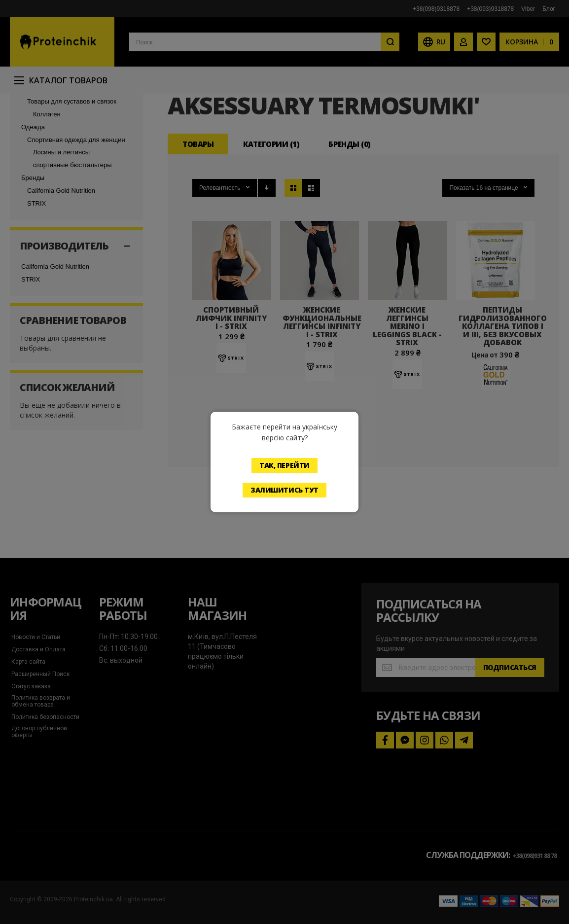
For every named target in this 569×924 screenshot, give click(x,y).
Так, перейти (284, 465)
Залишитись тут (284, 490)
